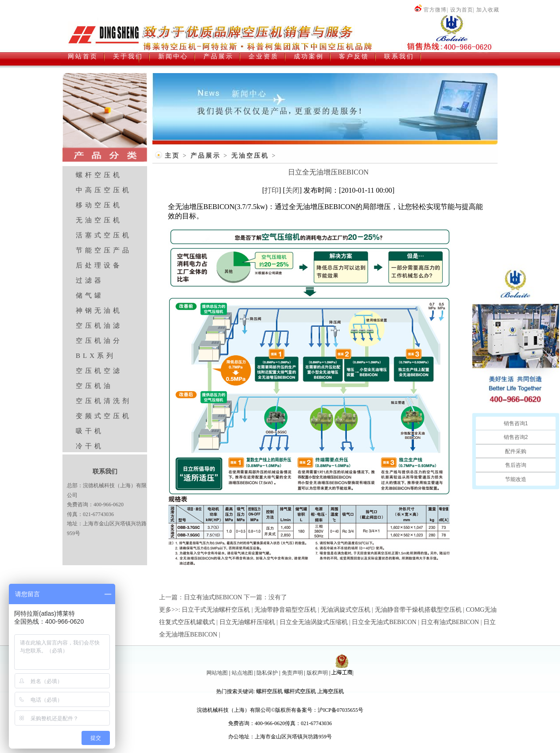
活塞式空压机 (104, 235)
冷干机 (90, 446)
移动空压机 (99, 205)
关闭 (292, 190)
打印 (272, 190)
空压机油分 (99, 341)
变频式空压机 (104, 416)
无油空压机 (99, 220)
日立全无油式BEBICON (384, 622)
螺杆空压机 (99, 175)
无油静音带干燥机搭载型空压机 (418, 610)
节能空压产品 (104, 250)
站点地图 (242, 673)
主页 (172, 156)
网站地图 (217, 673)
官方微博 (430, 10)
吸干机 (90, 431)
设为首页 (462, 10)
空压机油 (94, 386)
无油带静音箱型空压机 (285, 610)
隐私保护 (267, 673)
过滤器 (90, 280)
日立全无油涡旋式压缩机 (314, 622)
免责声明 (292, 673)
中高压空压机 (104, 190)
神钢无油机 (99, 311)
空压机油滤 (99, 326)
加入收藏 (488, 10)
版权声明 (317, 673)
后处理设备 (99, 265)
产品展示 (206, 156)
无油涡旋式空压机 (346, 610)
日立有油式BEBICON (213, 597)
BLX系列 (96, 356)
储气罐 (90, 295)
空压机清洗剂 (104, 401)
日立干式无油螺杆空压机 (216, 610)
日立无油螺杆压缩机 (247, 622)
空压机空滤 (99, 371)
